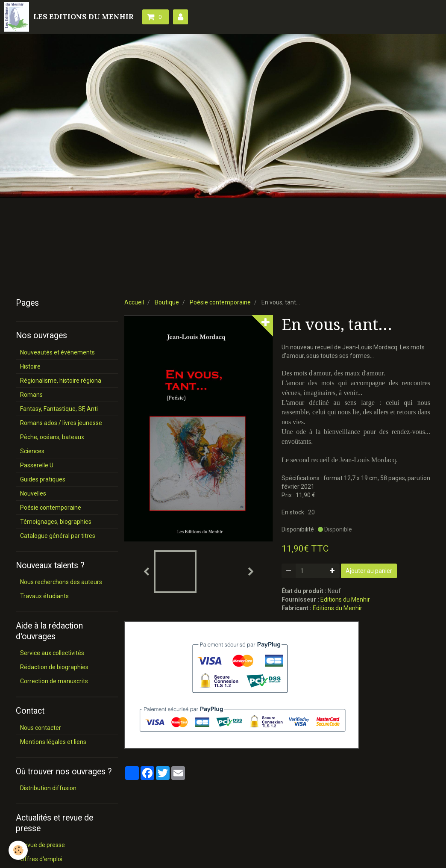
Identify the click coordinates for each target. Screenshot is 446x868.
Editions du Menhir (345, 599)
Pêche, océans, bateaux (52, 437)
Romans (31, 395)
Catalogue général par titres (58, 536)
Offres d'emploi (41, 859)
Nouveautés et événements (57, 352)
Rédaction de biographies (54, 667)
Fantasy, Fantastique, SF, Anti (59, 409)
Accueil (134, 302)
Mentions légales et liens (53, 742)
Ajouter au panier (369, 571)
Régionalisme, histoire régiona (61, 381)
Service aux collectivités (52, 653)
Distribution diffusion (48, 788)
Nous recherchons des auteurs (61, 582)
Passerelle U (37, 465)
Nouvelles (33, 493)
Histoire (30, 366)
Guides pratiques (43, 479)
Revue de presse (43, 845)
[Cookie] (18, 850)
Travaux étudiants (44, 596)
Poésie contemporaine (220, 302)
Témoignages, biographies (56, 522)
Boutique (167, 302)
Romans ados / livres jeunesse (61, 423)
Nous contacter (41, 728)
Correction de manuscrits (54, 681)
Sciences (32, 451)
